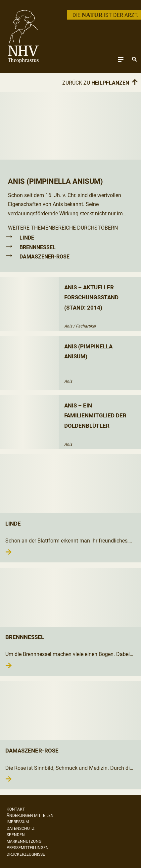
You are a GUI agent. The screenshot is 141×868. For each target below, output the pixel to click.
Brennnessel (38, 247)
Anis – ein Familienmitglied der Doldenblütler (95, 416)
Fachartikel (86, 326)
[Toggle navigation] (121, 59)
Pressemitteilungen (28, 848)
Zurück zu (100, 83)
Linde (27, 238)
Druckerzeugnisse (26, 854)
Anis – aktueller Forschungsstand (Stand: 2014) (91, 297)
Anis (68, 326)
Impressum (18, 822)
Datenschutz (21, 829)
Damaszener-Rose (45, 257)
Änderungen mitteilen (30, 816)
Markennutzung (24, 841)
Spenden (16, 835)
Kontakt (16, 809)
